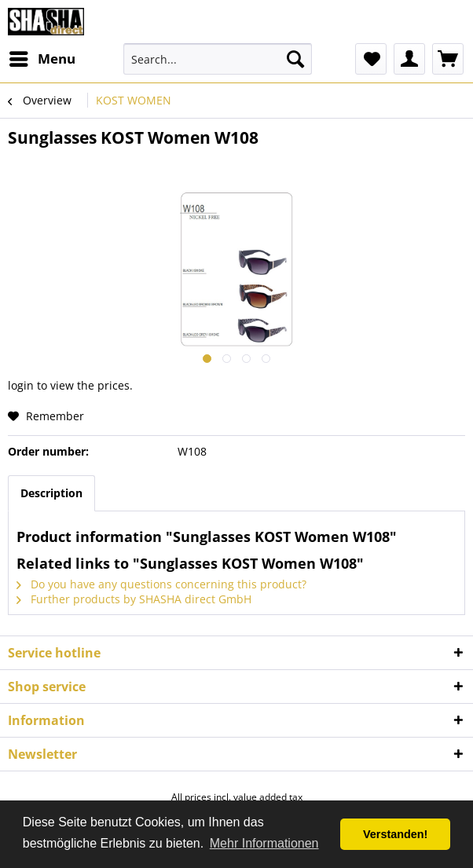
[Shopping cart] (448, 59)
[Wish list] (371, 59)
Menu (42, 57)
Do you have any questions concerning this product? (161, 584)
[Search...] (218, 59)
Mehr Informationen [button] (264, 843)
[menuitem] (42, 59)
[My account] (409, 59)
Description (51, 493)
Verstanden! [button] (395, 834)
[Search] (295, 59)
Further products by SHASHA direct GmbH (134, 599)
